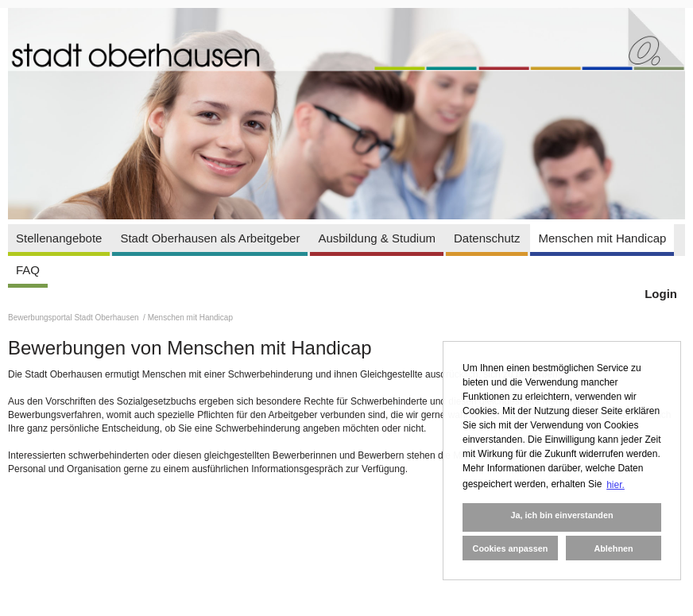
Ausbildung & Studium (377, 238)
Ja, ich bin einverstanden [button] (561, 515)
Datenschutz (487, 238)
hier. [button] (616, 485)
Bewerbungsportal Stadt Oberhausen (74, 318)
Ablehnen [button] (613, 548)
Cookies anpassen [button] (511, 548)
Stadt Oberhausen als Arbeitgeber (210, 238)
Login (661, 294)
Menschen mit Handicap (602, 238)
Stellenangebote (59, 238)
